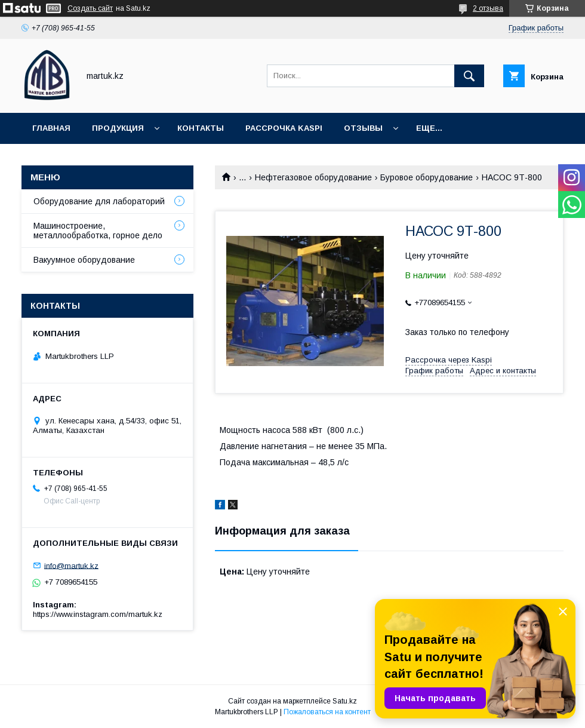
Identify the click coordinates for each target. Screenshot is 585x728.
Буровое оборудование (427, 177)
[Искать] (469, 76)
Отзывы (363, 128)
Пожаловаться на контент (327, 712)
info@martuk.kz (71, 565)
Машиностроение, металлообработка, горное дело (98, 231)
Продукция (118, 128)
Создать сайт (90, 8)
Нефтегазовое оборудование (313, 177)
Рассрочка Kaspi (284, 128)
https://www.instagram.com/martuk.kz (98, 614)
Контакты (201, 128)
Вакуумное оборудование (84, 260)
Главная (51, 128)
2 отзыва (488, 8)
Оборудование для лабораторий (99, 201)
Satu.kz (345, 701)
